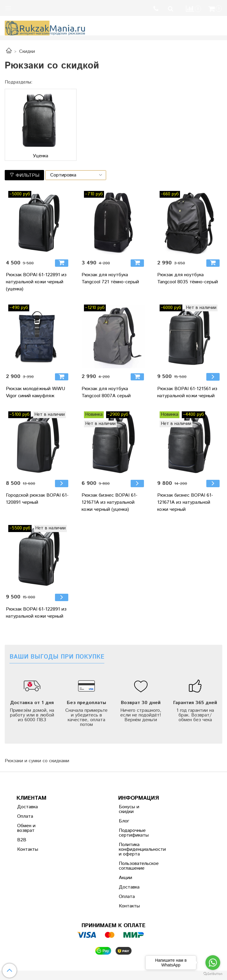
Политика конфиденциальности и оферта (133, 849)
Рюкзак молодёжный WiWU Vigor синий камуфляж (35, 392)
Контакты (28, 849)
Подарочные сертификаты (133, 833)
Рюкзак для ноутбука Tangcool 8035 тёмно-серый (188, 278)
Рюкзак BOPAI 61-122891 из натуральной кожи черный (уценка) (36, 282)
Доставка (27, 807)
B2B (22, 840)
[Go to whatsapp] (213, 963)
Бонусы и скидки (129, 809)
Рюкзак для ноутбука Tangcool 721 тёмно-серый (110, 278)
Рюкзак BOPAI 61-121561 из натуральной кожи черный (187, 392)
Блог (124, 821)
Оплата (25, 816)
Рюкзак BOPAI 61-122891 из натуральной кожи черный (36, 613)
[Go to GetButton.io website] (213, 974)
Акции (125, 878)
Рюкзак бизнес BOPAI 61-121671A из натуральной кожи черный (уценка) (110, 502)
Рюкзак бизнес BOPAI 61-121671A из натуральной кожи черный (185, 502)
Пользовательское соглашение (133, 866)
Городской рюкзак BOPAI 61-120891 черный (37, 499)
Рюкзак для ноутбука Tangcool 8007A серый (106, 392)
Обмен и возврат (26, 828)
